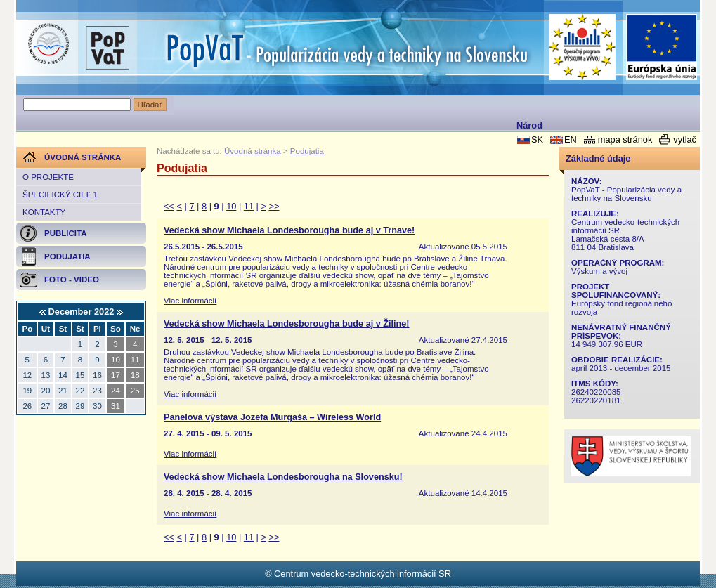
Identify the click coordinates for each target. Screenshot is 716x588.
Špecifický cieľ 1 (60, 195)
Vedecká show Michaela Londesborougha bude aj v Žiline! (287, 324)
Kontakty (44, 212)
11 (249, 206)
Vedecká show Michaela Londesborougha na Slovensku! (283, 477)
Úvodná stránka (253, 151)
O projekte (48, 177)
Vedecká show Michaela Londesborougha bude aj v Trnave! (289, 230)
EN (571, 139)
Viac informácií (190, 301)
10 (231, 206)
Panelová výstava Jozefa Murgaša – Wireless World (272, 417)
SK (537, 139)
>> (274, 206)
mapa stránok (625, 139)
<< (169, 206)
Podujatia (307, 151)
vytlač (685, 139)
